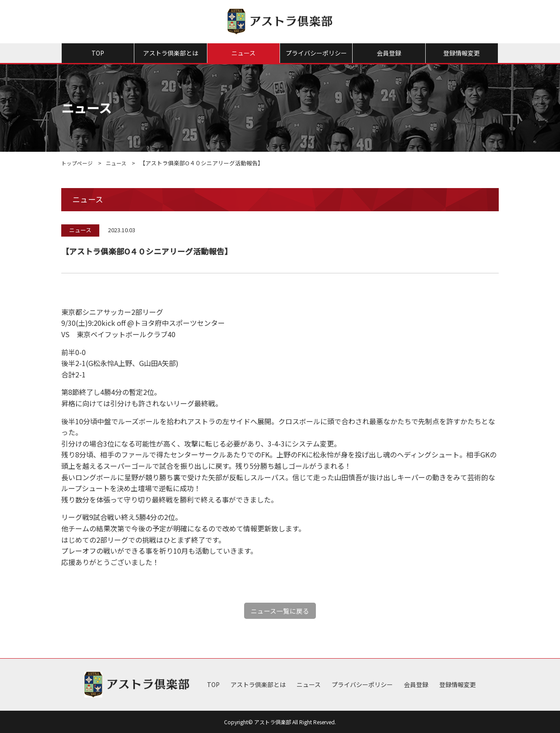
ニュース (243, 53)
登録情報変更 (462, 53)
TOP (98, 53)
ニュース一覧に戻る (280, 611)
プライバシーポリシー (316, 53)
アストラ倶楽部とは (171, 53)
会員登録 (389, 53)
